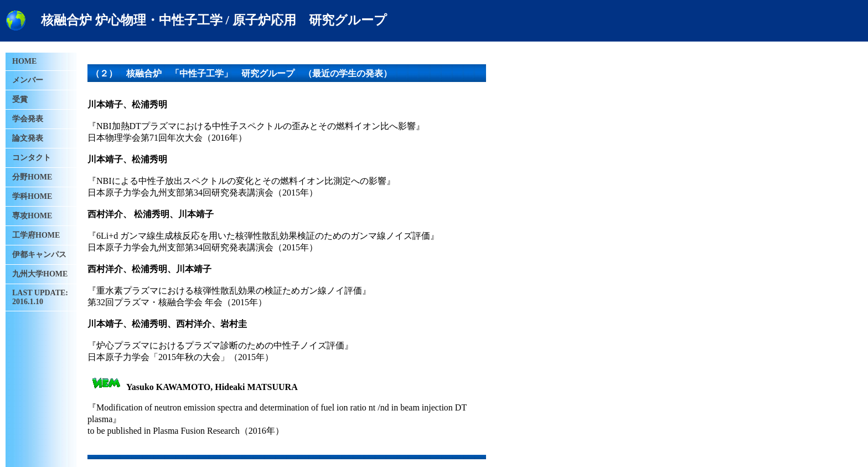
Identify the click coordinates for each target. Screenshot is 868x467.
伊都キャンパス (39, 255)
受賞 (20, 99)
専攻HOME (32, 216)
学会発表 (28, 119)
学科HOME (32, 196)
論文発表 (28, 138)
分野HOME (32, 177)
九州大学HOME (40, 274)
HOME (24, 61)
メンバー (28, 80)
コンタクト (32, 158)
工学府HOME (36, 235)
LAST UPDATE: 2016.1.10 (40, 297)
